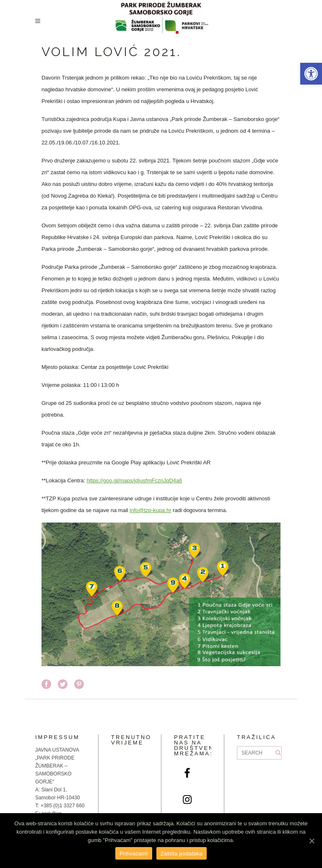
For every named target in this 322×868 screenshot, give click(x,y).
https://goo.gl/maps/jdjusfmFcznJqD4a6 (135, 480)
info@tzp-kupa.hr (150, 510)
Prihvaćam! (134, 854)
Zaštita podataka (182, 854)
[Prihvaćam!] (312, 841)
